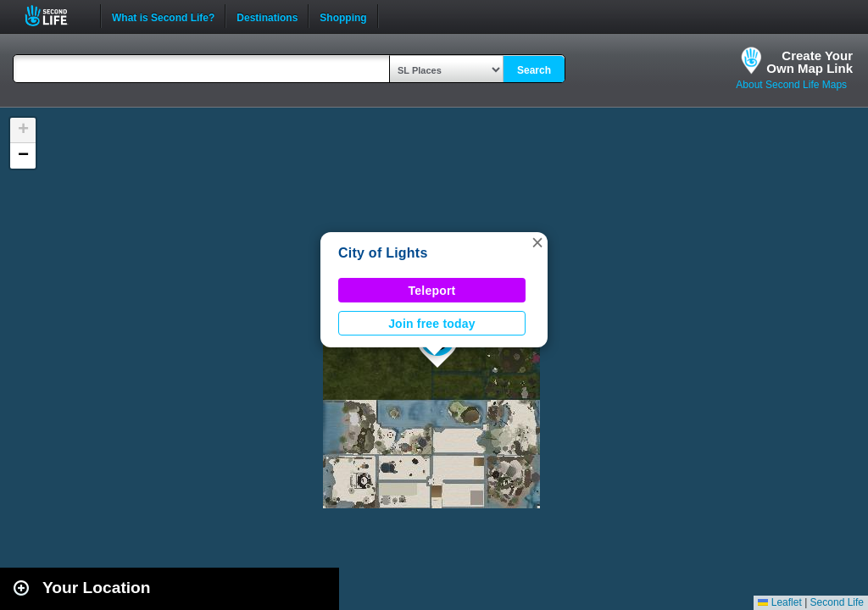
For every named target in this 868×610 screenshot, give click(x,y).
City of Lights (383, 253)
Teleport (432, 291)
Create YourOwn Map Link (810, 62)
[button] (537, 242)
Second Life (56, 16)
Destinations (267, 16)
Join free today (432, 324)
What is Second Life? (163, 16)
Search (534, 70)
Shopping (343, 16)
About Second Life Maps (791, 85)
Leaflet (779, 602)
